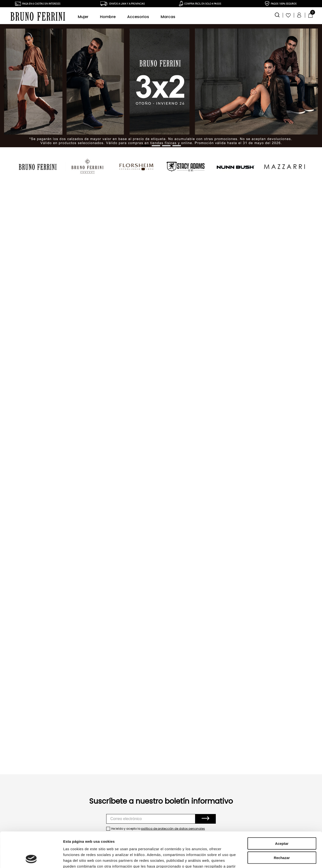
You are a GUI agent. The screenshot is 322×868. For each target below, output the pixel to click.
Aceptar (282, 810)
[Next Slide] (317, 86)
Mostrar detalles (261, 858)
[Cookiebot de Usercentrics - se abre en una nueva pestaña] (31, 859)
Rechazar (282, 825)
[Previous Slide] (5, 86)
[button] (277, 14)
